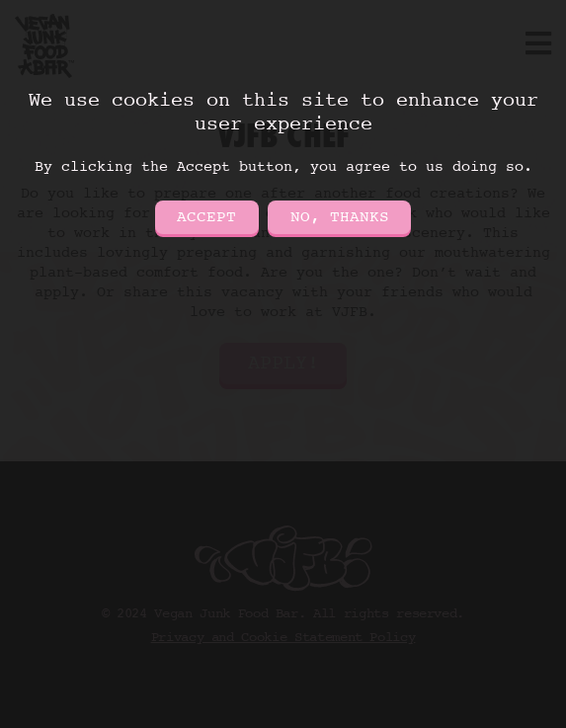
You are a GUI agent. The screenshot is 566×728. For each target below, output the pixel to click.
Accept (206, 217)
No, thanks (340, 217)
